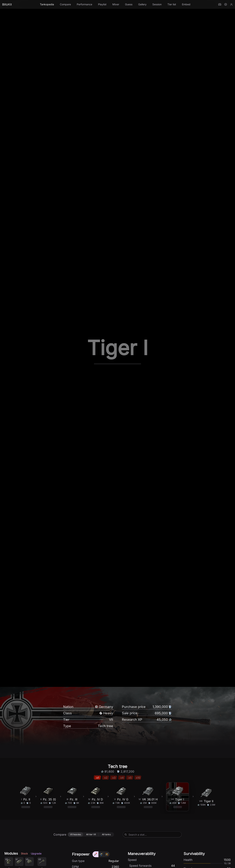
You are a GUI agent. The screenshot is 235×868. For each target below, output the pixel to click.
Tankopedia (47, 4)
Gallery (142, 4)
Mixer (116, 4)
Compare (65, 4)
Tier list (172, 4)
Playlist (102, 4)
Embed (186, 4)
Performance (84, 4)
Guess (129, 4)
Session (157, 4)
